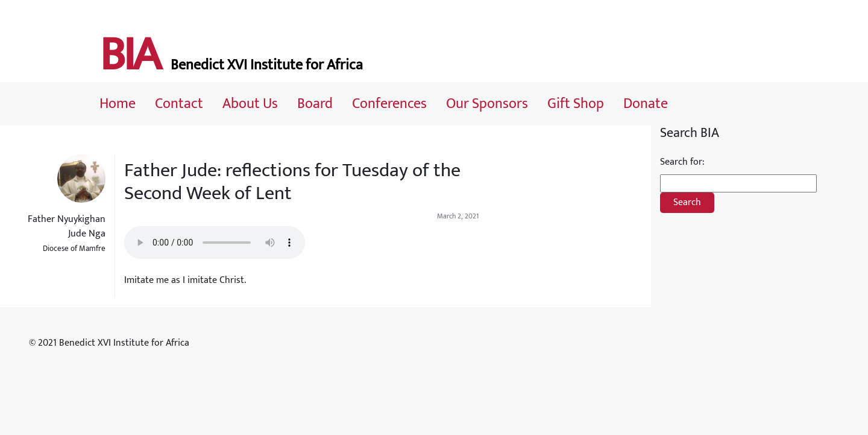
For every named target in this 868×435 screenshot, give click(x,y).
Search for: (682, 162)
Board (315, 104)
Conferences (389, 104)
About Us (250, 104)
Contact (179, 104)
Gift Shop (576, 104)
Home (118, 104)
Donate (646, 104)
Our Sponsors (487, 104)
